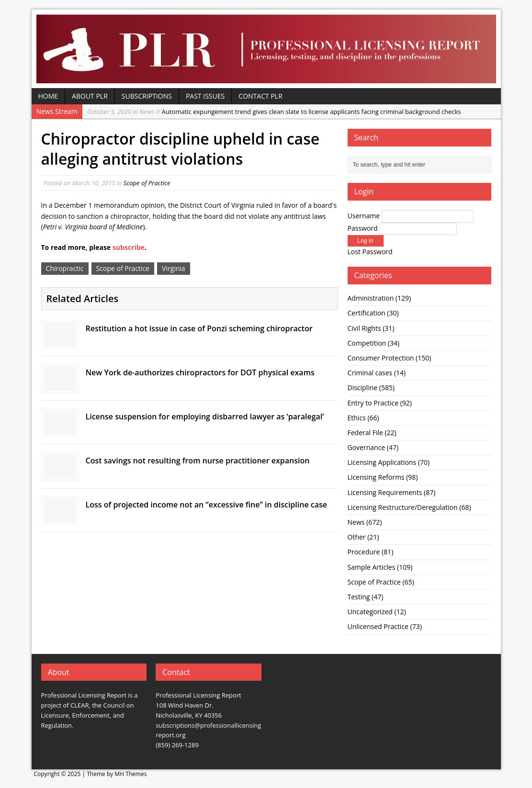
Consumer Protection (381, 358)
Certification (367, 313)
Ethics (357, 418)
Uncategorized (370, 612)
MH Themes (130, 774)
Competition (367, 343)
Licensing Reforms (376, 477)
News (356, 522)
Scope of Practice (147, 183)
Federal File (365, 433)
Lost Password (370, 252)
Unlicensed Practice (378, 626)
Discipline (363, 388)
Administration (371, 298)
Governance (367, 447)
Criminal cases (370, 373)
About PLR (90, 96)
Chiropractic (65, 268)
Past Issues (205, 96)
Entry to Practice (373, 403)
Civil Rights (364, 328)
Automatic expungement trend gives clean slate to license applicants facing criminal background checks (274, 112)
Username (364, 216)
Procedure (364, 552)
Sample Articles (372, 567)
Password (363, 228)
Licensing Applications (382, 462)
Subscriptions (147, 96)
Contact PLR (260, 96)
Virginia (174, 268)
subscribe (129, 247)
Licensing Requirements (385, 492)
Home (48, 96)
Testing (359, 597)
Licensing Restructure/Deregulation (403, 507)
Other (357, 537)
